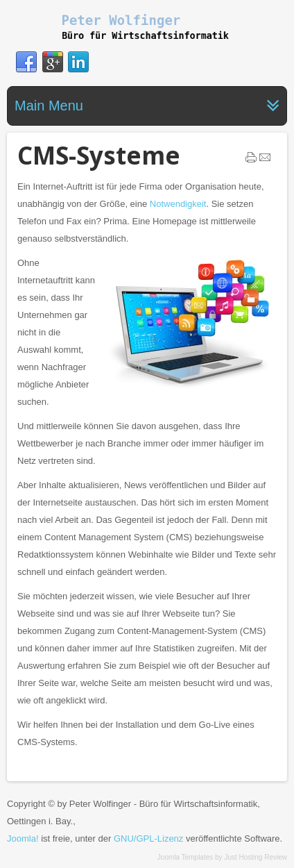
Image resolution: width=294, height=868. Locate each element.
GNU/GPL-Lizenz (148, 838)
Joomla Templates (185, 857)
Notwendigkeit (178, 204)
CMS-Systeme (99, 155)
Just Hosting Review (256, 857)
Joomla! (23, 838)
